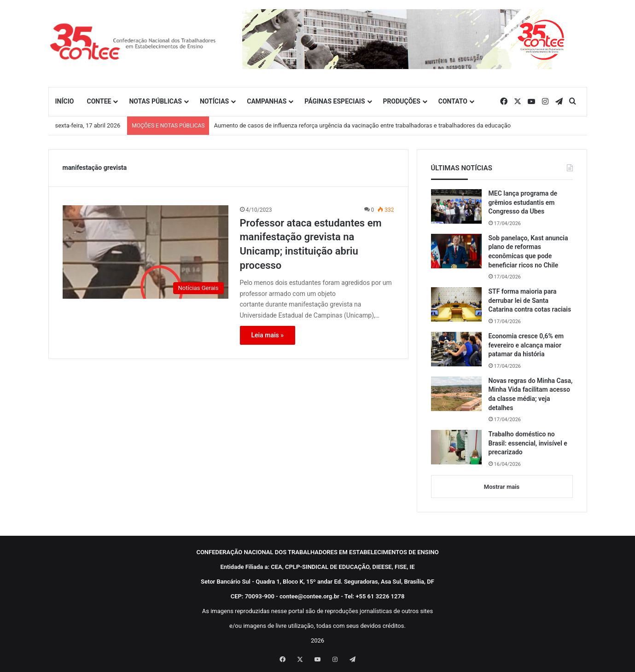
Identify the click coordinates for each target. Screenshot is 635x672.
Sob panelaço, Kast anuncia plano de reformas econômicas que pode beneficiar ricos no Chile (528, 252)
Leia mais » (268, 335)
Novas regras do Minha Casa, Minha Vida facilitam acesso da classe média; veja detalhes (531, 394)
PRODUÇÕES (402, 101)
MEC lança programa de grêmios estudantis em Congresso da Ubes (523, 202)
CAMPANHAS (267, 101)
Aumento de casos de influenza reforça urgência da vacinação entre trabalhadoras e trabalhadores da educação (362, 125)
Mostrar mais (502, 487)
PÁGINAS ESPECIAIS (335, 101)
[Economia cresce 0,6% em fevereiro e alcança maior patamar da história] (456, 349)
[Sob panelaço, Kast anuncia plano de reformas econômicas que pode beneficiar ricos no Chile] (456, 251)
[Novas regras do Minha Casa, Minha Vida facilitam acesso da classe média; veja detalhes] (456, 394)
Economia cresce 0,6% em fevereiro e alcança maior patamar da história (526, 345)
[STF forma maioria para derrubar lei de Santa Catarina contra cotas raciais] (456, 304)
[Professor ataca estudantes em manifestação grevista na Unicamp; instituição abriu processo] (146, 252)
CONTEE (99, 101)
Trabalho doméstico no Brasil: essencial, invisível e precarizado (528, 443)
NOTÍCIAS (214, 101)
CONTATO (453, 101)
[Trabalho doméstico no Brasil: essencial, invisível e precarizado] (456, 447)
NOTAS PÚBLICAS (155, 101)
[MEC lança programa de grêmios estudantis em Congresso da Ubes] (456, 206)
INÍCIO (65, 101)
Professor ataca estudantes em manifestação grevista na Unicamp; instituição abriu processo (311, 244)
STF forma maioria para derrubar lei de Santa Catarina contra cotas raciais (530, 300)
